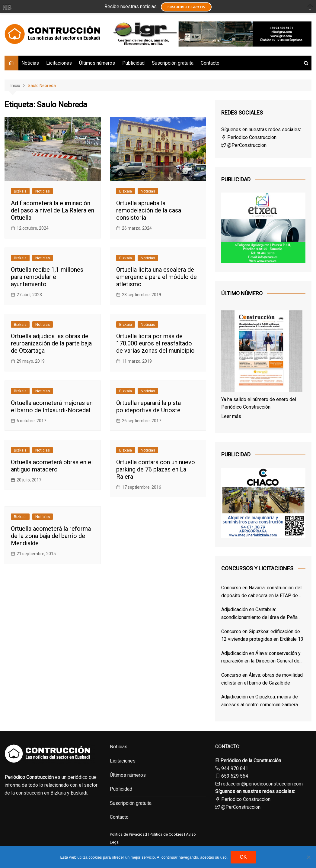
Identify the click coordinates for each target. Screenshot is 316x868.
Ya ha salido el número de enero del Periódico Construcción (259, 403)
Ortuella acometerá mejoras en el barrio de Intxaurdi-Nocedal (52, 406)
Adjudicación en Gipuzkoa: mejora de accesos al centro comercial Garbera (260, 701)
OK (243, 857)
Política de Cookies (166, 834)
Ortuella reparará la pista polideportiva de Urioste (148, 406)
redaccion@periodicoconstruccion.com (262, 784)
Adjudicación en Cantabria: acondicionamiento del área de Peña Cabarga (259, 614)
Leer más (231, 416)
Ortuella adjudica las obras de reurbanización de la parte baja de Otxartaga (51, 343)
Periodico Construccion (249, 137)
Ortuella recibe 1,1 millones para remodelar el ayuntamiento (47, 277)
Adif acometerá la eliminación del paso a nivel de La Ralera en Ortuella (53, 210)
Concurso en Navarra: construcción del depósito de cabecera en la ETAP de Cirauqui (261, 592)
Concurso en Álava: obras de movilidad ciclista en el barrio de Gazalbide (262, 679)
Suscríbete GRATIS (186, 7)
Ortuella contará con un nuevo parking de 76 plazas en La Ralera (156, 469)
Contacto (210, 63)
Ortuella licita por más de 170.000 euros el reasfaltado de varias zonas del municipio (155, 343)
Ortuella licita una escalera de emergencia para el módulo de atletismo (156, 277)
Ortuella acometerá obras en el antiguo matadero (52, 466)
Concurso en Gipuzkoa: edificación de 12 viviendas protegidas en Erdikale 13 (262, 635)
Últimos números (97, 63)
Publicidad (133, 63)
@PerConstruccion (244, 145)
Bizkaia (20, 191)
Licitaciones (59, 63)
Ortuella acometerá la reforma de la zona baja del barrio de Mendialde (51, 536)
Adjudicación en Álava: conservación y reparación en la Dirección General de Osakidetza (261, 658)
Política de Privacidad (128, 834)
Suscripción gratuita (173, 63)
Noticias (30, 63)
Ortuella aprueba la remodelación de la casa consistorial (149, 210)
